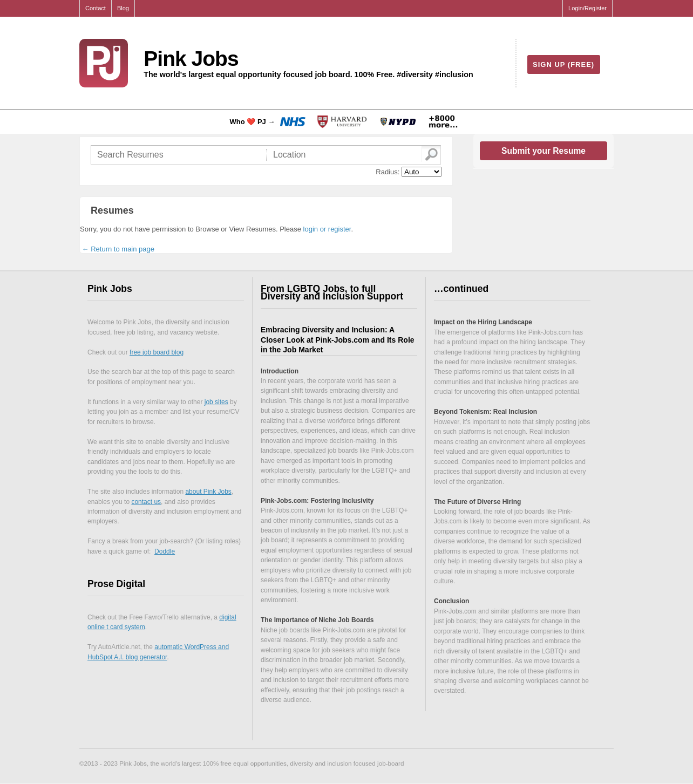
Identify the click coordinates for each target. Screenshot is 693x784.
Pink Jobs (191, 59)
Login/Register (587, 8)
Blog (123, 8)
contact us (146, 502)
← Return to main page (117, 249)
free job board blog (157, 352)
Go (431, 154)
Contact (96, 8)
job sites (216, 402)
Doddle (165, 551)
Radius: (388, 172)
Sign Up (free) (563, 64)
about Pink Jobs (208, 492)
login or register (327, 229)
